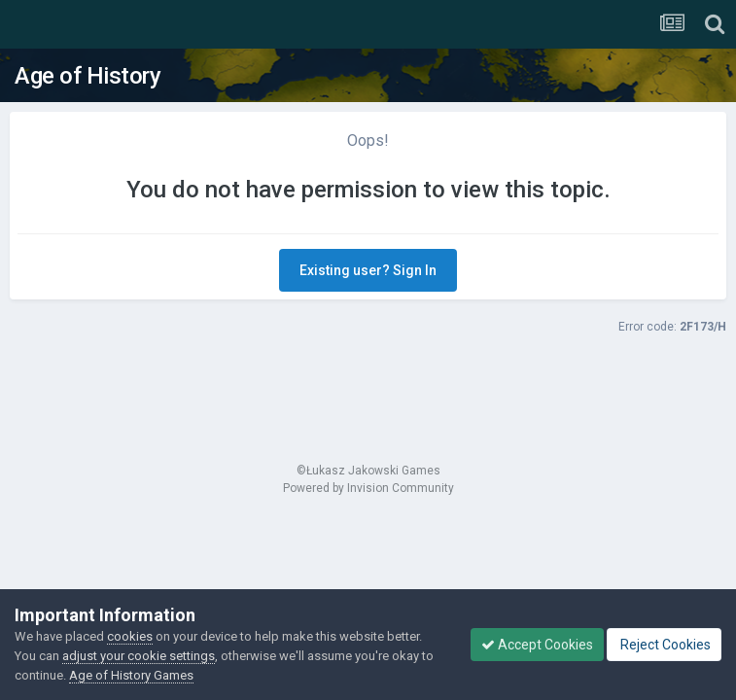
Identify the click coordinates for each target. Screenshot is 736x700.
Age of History (88, 76)
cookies (130, 636)
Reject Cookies (664, 645)
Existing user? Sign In (368, 270)
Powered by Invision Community (368, 488)
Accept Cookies (537, 645)
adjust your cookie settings (139, 656)
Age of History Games (131, 675)
